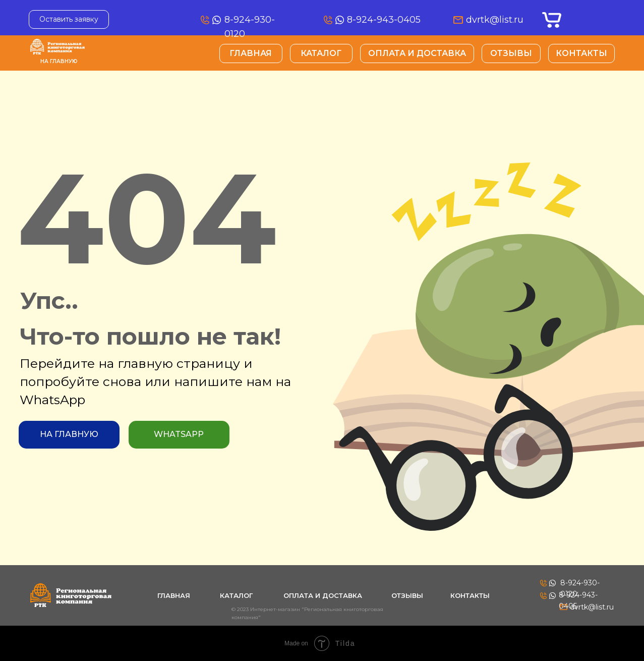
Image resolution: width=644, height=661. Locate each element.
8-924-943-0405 (384, 20)
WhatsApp (179, 434)
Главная (251, 53)
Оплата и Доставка (417, 53)
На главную (59, 61)
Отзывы (511, 53)
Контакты (581, 53)
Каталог (321, 53)
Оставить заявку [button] (69, 19)
